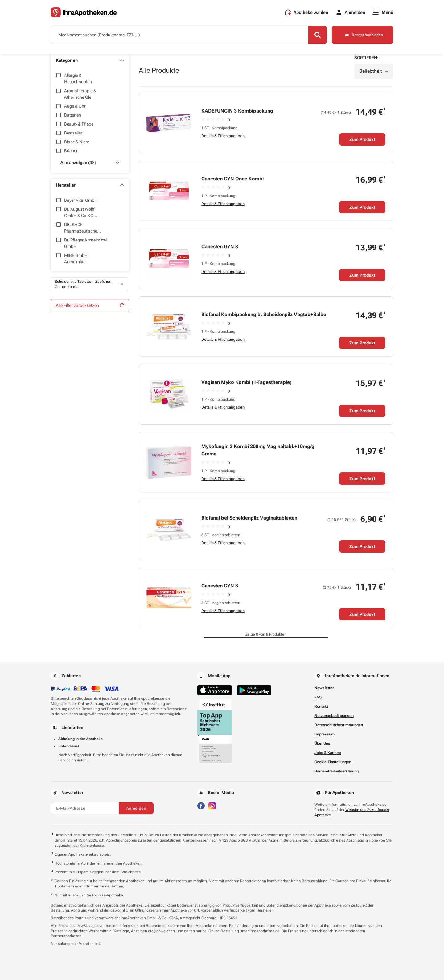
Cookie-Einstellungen (333, 762)
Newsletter (324, 688)
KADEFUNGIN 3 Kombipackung (237, 111)
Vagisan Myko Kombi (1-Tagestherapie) (247, 382)
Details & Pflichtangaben (223, 136)
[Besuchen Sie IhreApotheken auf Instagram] (212, 805)
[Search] (318, 35)
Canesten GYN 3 (220, 247)
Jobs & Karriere (328, 753)
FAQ (318, 697)
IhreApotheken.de (149, 698)
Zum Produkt (362, 139)
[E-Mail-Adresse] (85, 808)
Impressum (325, 734)
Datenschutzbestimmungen (339, 725)
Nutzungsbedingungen (334, 716)
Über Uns (322, 743)
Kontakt (321, 706)
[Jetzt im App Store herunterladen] (215, 690)
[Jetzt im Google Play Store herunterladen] (254, 690)
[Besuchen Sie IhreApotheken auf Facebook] (201, 805)
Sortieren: (366, 58)
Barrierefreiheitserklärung (337, 771)
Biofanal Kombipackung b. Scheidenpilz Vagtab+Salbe (264, 314)
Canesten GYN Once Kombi (232, 179)
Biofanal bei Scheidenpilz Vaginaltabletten (249, 518)
